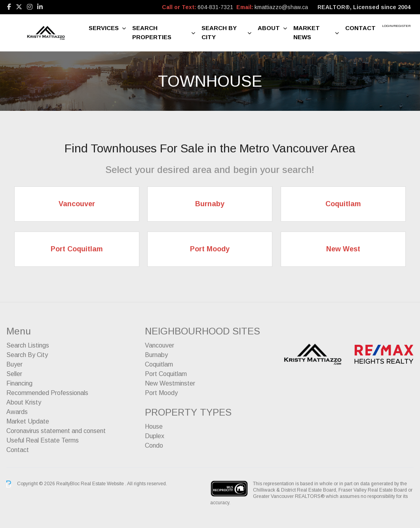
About (269, 28)
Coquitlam (159, 364)
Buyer (14, 364)
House (154, 426)
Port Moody (161, 393)
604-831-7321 (215, 7)
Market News (307, 32)
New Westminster (170, 383)
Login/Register (396, 26)
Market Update (28, 421)
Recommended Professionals (47, 393)
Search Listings (28, 345)
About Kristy (24, 402)
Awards (17, 412)
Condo (154, 445)
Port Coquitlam (166, 374)
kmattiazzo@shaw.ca (281, 7)
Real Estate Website (103, 484)
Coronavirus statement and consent (56, 431)
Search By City (219, 32)
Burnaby (156, 355)
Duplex (155, 436)
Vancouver (160, 345)
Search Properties (152, 32)
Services (104, 28)
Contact (360, 28)
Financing (19, 383)
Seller (14, 374)
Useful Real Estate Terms (43, 440)
